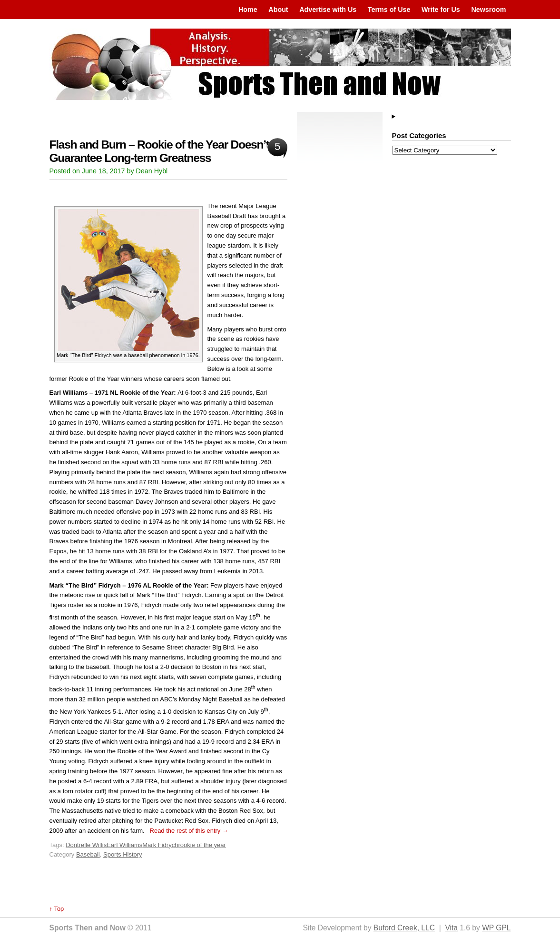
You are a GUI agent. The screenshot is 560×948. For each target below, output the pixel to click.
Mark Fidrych (160, 845)
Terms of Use (389, 10)
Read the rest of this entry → (189, 831)
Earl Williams (124, 845)
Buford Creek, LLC (404, 928)
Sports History (123, 854)
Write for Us (441, 10)
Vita (451, 928)
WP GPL (496, 928)
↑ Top (57, 909)
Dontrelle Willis (86, 845)
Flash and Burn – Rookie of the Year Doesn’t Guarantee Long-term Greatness (159, 151)
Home (248, 10)
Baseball (88, 854)
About (278, 10)
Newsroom (488, 10)
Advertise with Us (328, 10)
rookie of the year (202, 845)
